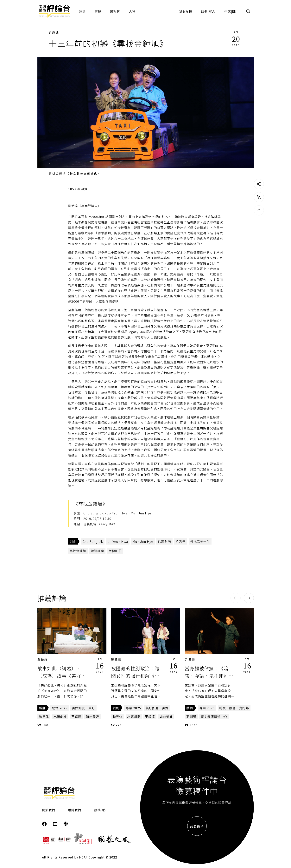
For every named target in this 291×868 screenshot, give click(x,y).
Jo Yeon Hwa (118, 541)
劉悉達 (54, 32)
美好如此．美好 (83, 708)
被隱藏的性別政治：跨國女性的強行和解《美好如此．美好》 (135, 676)
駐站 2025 (60, 708)
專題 (98, 11)
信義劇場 (164, 541)
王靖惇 (76, 716)
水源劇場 (60, 716)
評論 (82, 11)
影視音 (115, 11)
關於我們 (49, 810)
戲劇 (73, 541)
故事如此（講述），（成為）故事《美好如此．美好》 (62, 676)
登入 (212, 11)
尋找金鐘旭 (78, 551)
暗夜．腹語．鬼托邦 (234, 708)
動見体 (44, 716)
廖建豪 (116, 659)
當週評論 (97, 551)
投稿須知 (101, 810)
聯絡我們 (75, 810)
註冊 (204, 11)
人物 (132, 11)
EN (234, 11)
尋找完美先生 (200, 541)
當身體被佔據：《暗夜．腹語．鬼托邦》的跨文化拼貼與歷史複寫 (209, 676)
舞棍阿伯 (115, 551)
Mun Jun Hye (143, 541)
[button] (236, 598)
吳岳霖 (43, 659)
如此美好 (92, 716)
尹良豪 (190, 659)
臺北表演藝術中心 (214, 716)
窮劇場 (191, 716)
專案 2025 (133, 708)
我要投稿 (186, 11)
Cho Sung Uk (93, 541)
